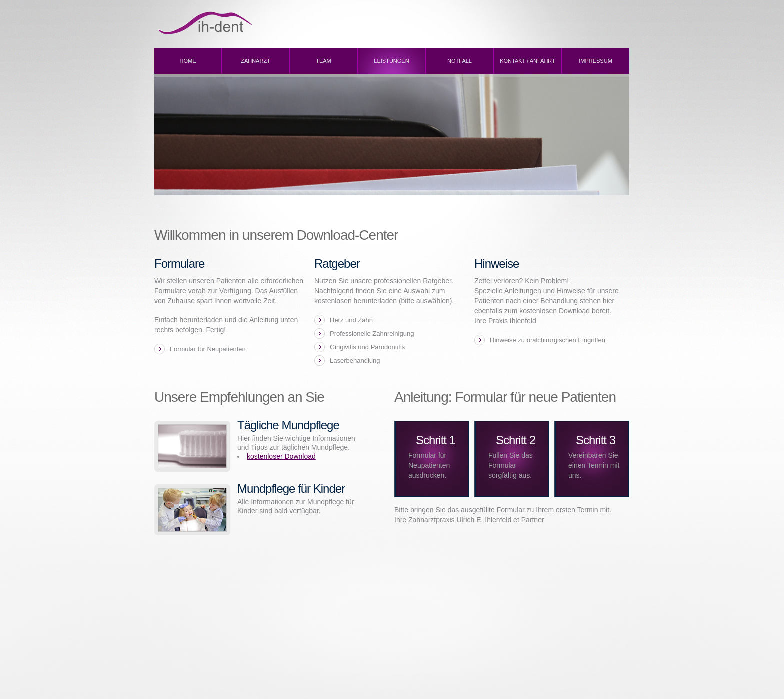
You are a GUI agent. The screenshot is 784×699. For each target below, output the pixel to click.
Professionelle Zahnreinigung (372, 334)
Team (324, 61)
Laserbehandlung (355, 361)
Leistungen (391, 61)
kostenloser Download (281, 456)
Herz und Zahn (351, 320)
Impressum (596, 61)
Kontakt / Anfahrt (528, 61)
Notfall (460, 61)
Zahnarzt (256, 61)
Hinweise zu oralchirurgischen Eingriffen (548, 340)
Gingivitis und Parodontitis (367, 347)
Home (188, 61)
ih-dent (239, 23)
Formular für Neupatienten (208, 349)
